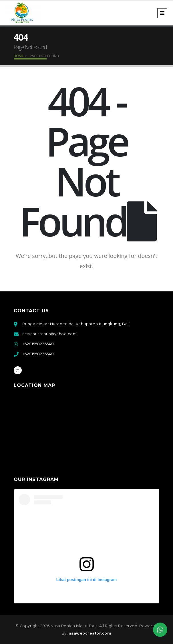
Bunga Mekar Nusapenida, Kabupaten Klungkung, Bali (76, 324)
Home (19, 56)
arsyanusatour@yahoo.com (50, 334)
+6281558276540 (38, 344)
